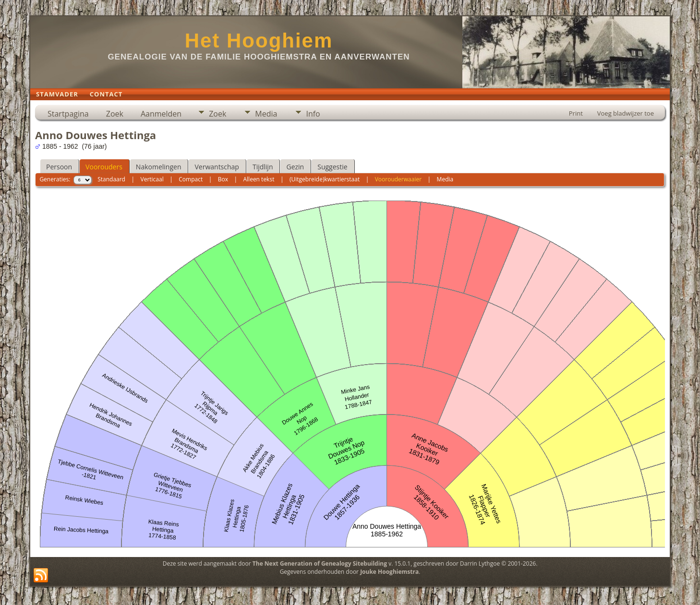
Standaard (111, 179)
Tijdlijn (263, 167)
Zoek (115, 114)
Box (223, 179)
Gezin (295, 167)
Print (576, 113)
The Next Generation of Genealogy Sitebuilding (320, 563)
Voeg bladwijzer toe (626, 113)
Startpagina (68, 114)
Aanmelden (161, 114)
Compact (191, 179)
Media (266, 114)
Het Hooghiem (259, 41)
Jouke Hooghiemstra (389, 572)
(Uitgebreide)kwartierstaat (325, 179)
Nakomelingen (159, 167)
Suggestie (332, 167)
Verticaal (152, 179)
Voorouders (104, 167)
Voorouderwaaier (398, 179)
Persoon (59, 167)
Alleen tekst (259, 179)
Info (313, 114)
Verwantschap (217, 167)
